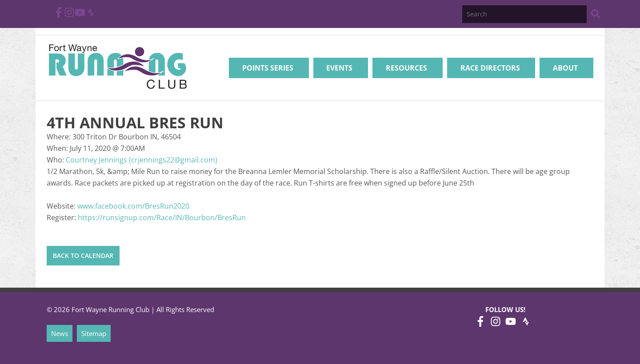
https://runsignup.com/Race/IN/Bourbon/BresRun (162, 218)
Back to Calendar (83, 255)
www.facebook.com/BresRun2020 (133, 206)
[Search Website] (596, 15)
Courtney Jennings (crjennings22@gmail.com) (142, 160)
